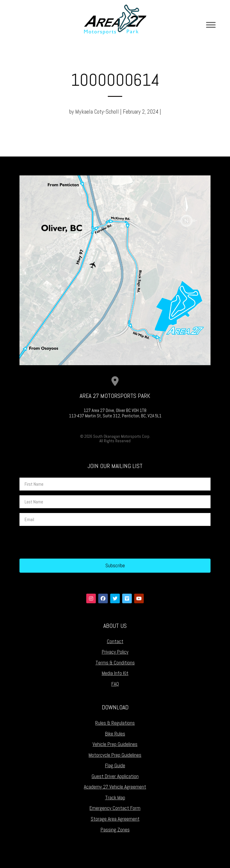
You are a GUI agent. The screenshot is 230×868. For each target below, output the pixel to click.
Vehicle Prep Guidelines (115, 744)
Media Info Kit (115, 673)
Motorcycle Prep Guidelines (115, 755)
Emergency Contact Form (115, 808)
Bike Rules (115, 734)
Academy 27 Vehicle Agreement (115, 787)
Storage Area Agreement (115, 819)
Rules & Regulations (115, 723)
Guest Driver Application (115, 776)
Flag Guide (115, 765)
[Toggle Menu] (211, 25)
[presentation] (65, 542)
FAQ (115, 684)
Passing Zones (115, 830)
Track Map (115, 798)
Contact (115, 641)
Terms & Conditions (115, 663)
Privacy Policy (115, 652)
